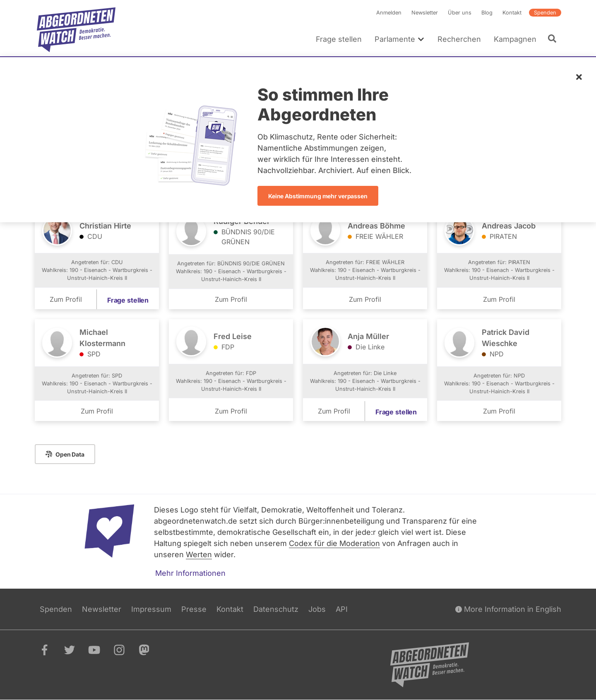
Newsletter (425, 13)
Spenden (545, 13)
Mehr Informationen (190, 573)
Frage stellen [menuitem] (339, 39)
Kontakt (512, 13)
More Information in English (508, 609)
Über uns (460, 13)
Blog (487, 13)
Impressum (151, 609)
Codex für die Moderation (334, 543)
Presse (194, 609)
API (342, 609)
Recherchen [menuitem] (459, 39)
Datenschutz (276, 609)
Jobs (317, 609)
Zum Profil (66, 299)
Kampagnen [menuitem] (515, 39)
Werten (199, 554)
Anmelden (389, 13)
